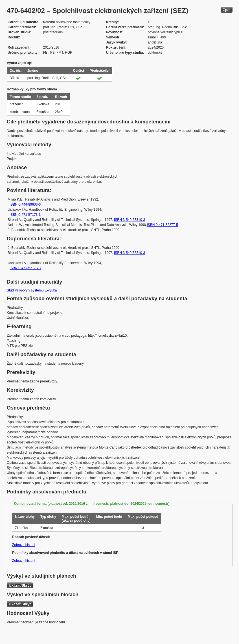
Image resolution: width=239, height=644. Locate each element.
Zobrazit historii (24, 545)
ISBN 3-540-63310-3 (130, 220)
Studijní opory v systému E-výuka (32, 290)
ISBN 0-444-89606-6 (25, 204)
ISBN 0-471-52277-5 (162, 225)
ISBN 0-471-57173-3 (25, 215)
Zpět (227, 10)
